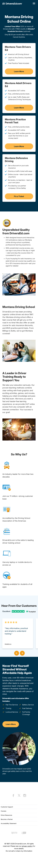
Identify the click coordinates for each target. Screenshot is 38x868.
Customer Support (7, 807)
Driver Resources (6, 815)
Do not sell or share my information (19, 851)
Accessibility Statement (9, 823)
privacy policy (27, 846)
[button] (16, 653)
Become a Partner (7, 819)
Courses (3, 811)
